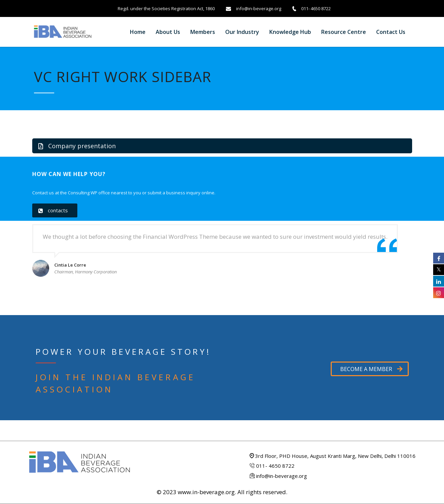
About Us (168, 32)
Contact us (391, 32)
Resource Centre (344, 32)
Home (138, 32)
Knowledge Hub (290, 32)
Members (203, 32)
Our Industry (242, 32)
